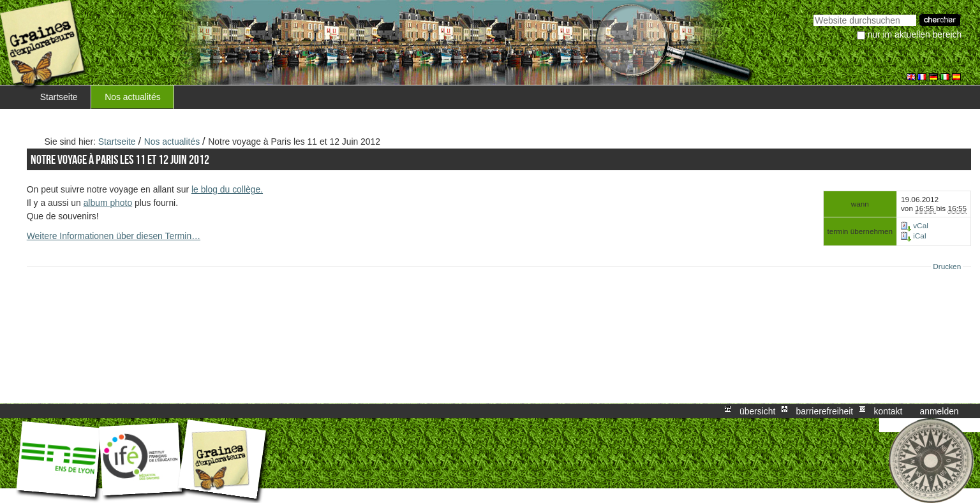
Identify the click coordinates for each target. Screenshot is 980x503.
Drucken (947, 266)
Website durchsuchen (813, 13)
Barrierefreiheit (825, 411)
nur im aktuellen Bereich (915, 34)
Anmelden (939, 411)
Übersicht (757, 411)
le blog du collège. (227, 189)
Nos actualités (132, 97)
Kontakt (888, 411)
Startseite (59, 97)
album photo (108, 203)
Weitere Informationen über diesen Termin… (114, 236)
